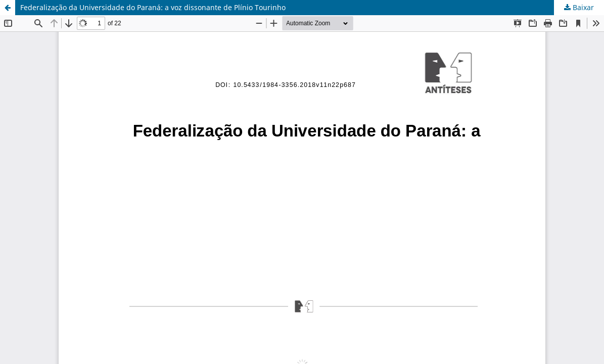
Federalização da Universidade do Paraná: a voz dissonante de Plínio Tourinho (153, 7)
